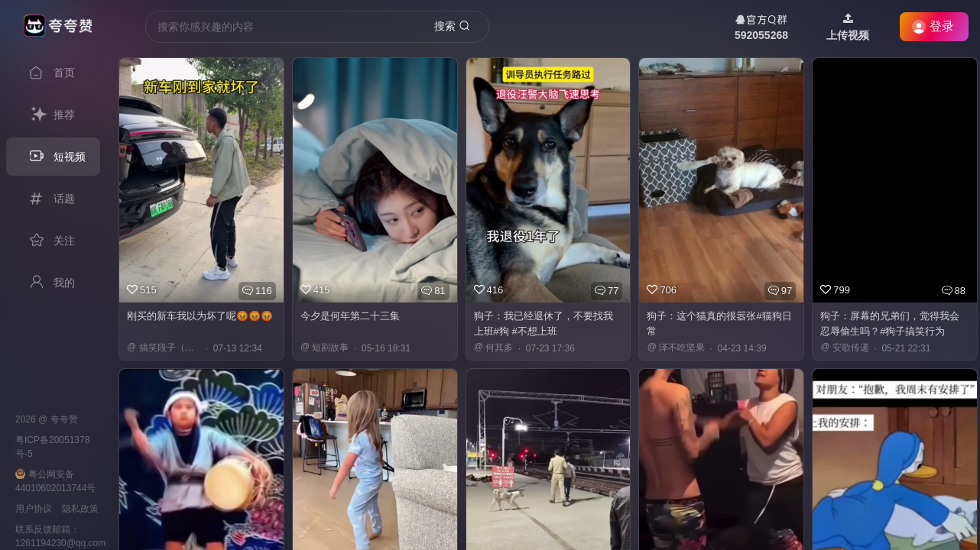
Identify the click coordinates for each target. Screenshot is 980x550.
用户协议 (34, 509)
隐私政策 (80, 509)
